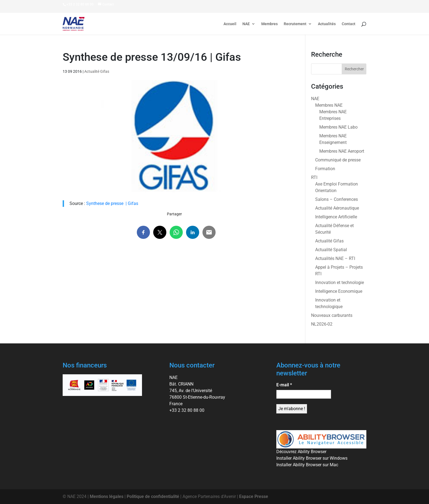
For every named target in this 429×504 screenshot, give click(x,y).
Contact (349, 24)
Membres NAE (329, 105)
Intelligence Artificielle (336, 217)
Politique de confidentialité (153, 496)
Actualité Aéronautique (337, 208)
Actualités (327, 24)
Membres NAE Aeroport (342, 151)
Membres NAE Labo (338, 127)
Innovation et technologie (340, 283)
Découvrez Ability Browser (301, 452)
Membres (269, 24)
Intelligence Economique (339, 291)
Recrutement (295, 24)
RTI (314, 177)
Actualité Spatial (331, 250)
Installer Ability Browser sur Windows (312, 458)
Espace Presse (254, 496)
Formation (325, 169)
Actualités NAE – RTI (335, 258)
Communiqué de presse (338, 160)
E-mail (284, 385)
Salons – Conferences (337, 199)
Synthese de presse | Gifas (112, 203)
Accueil (230, 24)
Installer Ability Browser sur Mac (307, 465)
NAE (246, 24)
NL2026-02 (322, 324)
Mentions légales (107, 496)
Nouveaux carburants (332, 315)
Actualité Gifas (97, 71)
